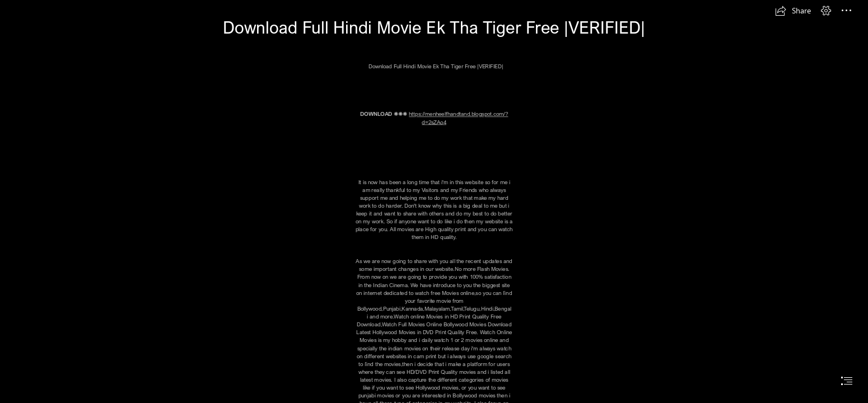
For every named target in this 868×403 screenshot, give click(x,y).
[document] (434, 201)
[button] (793, 11)
